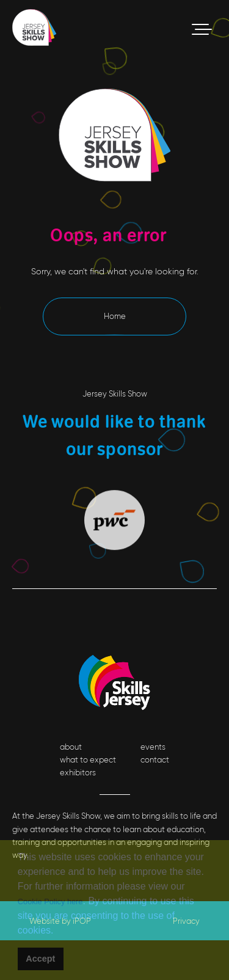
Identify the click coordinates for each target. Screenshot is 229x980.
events (153, 747)
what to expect (88, 760)
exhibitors (78, 773)
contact (155, 760)
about (71, 747)
